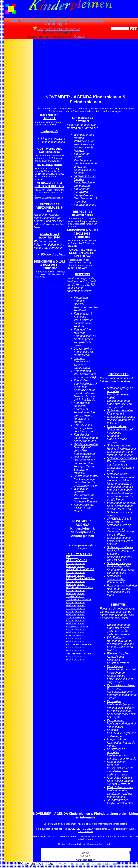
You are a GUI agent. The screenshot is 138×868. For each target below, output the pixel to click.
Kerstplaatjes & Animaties (83, 315)
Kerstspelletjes (83, 425)
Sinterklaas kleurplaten (121, 417)
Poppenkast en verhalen (122, 586)
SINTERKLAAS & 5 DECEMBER (119, 520)
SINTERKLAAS (119, 374)
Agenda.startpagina (53, 142)
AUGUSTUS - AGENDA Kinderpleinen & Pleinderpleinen (80, 572)
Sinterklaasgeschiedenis (122, 458)
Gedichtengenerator (86, 476)
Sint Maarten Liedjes (82, 155)
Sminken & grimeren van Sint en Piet (120, 558)
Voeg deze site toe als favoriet (56, 29)
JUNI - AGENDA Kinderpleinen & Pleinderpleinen (76, 620)
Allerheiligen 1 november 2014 (49, 236)
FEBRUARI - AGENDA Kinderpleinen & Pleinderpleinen (80, 590)
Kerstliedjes (81, 380)
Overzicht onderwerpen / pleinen (44, 20)
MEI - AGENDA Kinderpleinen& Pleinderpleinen (75, 638)
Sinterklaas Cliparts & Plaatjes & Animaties (120, 488)
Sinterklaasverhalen (119, 445)
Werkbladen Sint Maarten (84, 136)
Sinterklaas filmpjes (119, 563)
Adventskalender (84, 505)
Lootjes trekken (83, 349)
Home (14, 20)
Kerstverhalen (82, 371)
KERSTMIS (83, 274)
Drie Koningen (83, 457)
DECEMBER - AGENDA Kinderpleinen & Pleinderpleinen (80, 581)
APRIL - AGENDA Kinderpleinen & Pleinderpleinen (77, 563)
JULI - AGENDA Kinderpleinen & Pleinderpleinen (76, 611)
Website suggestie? (57, 24)
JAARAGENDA (75, 596)
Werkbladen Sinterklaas (122, 503)
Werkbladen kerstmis (81, 490)
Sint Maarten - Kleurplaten (82, 190)
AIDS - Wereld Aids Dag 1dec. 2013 (50, 150)
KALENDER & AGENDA (49, 117)
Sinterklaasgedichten (120, 410)
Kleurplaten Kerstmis (81, 299)
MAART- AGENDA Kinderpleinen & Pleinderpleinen (77, 629)
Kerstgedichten (83, 330)
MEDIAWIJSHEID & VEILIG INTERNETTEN (49, 185)
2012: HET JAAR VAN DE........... (79, 556)
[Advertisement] (18, 96)
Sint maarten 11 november (83, 119)
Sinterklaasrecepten (119, 538)
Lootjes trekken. (117, 426)
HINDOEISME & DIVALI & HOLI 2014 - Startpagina (49, 265)
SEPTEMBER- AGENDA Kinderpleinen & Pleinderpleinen (81, 656)
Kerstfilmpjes (82, 435)
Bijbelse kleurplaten (53, 255)
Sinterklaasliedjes (118, 474)
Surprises (113, 436)
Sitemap (111, 864)
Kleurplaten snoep (85, 205)
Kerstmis (79, 358)
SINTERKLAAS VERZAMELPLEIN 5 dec (49, 208)
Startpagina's (49, 131)
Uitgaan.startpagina (53, 139)
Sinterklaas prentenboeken (116, 578)
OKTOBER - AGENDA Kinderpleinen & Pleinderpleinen (79, 647)
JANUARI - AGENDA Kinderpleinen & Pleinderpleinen (79, 602)
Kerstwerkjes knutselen (82, 404)
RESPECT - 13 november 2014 (83, 213)
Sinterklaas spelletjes (120, 547)
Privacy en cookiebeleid (86, 20)
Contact (80, 37)
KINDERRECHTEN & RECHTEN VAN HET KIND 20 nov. (83, 253)
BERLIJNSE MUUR (50, 165)
